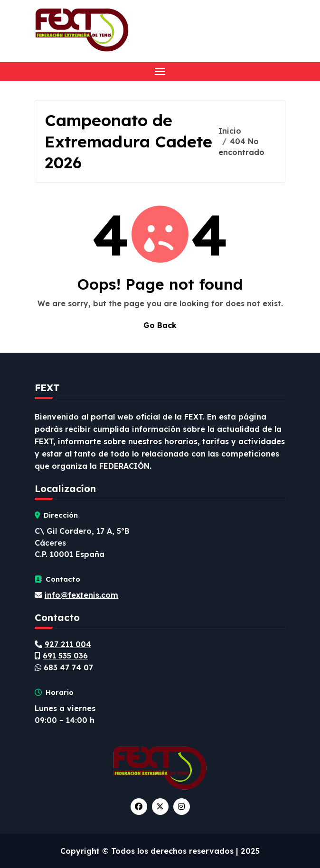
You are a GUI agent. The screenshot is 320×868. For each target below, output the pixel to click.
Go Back (160, 325)
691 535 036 (65, 656)
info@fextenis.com (81, 595)
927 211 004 (68, 644)
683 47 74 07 (68, 667)
